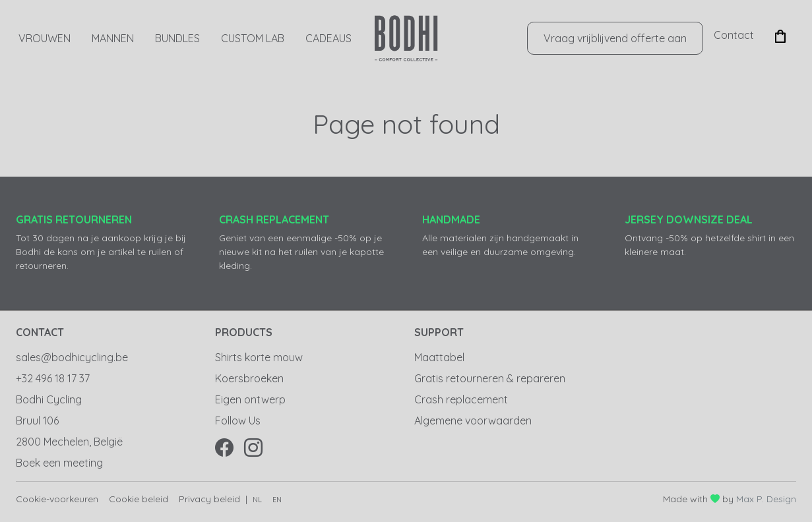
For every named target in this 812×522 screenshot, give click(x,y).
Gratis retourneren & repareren (490, 378)
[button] (780, 35)
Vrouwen (45, 38)
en (277, 500)
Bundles (177, 38)
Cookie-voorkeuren (57, 499)
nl (257, 500)
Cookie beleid (139, 499)
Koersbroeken (249, 378)
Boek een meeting (59, 463)
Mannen (113, 38)
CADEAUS (328, 38)
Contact (734, 35)
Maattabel (439, 357)
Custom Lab (253, 38)
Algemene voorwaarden (473, 420)
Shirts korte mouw (259, 357)
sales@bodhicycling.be (72, 357)
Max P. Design (766, 499)
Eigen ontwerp (250, 399)
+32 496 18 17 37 (53, 378)
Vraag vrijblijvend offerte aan (615, 38)
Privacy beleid (209, 499)
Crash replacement (461, 399)
